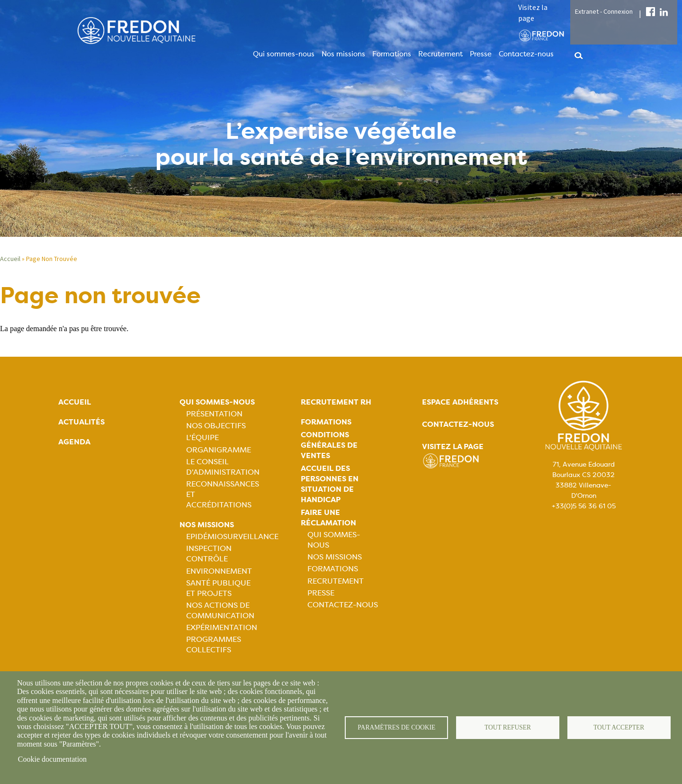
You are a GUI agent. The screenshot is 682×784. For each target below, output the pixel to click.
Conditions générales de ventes (329, 445)
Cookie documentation (52, 759)
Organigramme (219, 450)
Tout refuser (508, 727)
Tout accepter (619, 727)
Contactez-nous (526, 54)
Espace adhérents (460, 402)
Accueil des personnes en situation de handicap (330, 484)
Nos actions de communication (220, 610)
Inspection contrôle (209, 554)
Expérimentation (222, 627)
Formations (392, 54)
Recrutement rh (336, 402)
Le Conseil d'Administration (223, 467)
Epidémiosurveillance (232, 536)
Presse (481, 54)
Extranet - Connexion (604, 11)
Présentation (214, 414)
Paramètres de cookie (397, 727)
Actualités (81, 422)
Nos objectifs (216, 426)
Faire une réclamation (328, 518)
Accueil (10, 259)
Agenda (74, 442)
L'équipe (202, 437)
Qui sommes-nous (284, 54)
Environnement (219, 571)
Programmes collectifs (214, 644)
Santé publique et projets (218, 588)
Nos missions (343, 54)
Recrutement (440, 54)
